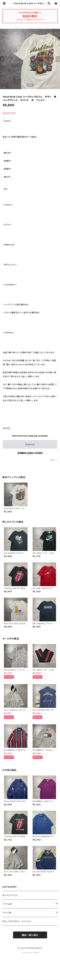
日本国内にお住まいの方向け (30, 453)
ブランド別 (7, 913)
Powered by (30, 953)
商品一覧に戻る (30, 935)
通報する (54, 460)
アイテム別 (7, 904)
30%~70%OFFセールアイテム (17, 921)
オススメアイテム (10, 895)
